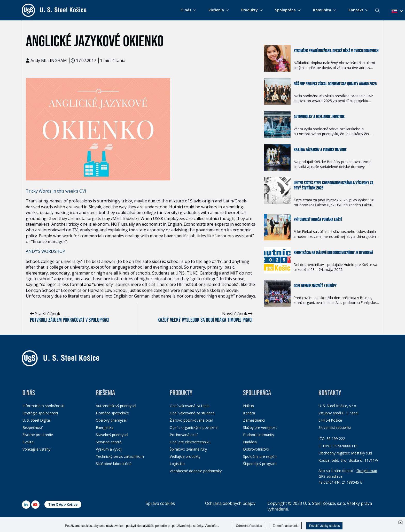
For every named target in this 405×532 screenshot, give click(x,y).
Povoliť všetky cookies (325, 526)
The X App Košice (63, 504)
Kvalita (28, 442)
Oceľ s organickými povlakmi (194, 427)
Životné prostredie (38, 435)
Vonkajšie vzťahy (36, 449)
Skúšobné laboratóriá (114, 464)
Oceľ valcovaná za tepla (190, 406)
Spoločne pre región (260, 456)
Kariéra (249, 413)
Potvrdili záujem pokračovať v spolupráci (70, 320)
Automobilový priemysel (116, 406)
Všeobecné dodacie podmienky (196, 471)
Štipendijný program (260, 464)
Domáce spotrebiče (112, 413)
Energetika (105, 427)
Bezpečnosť (32, 427)
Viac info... (212, 526)
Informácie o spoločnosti (43, 406)
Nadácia (250, 442)
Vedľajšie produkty (185, 456)
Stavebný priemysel (112, 435)
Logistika (177, 464)
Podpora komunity (259, 435)
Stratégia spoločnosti (40, 413)
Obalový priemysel (111, 420)
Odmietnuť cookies (249, 526)
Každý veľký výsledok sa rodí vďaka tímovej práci (205, 320)
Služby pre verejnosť (260, 427)
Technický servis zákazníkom (120, 456)
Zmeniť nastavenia (286, 526)
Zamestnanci (254, 420)
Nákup (248, 406)
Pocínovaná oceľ (184, 435)
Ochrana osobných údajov (230, 503)
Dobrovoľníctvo (256, 449)
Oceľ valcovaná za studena (192, 413)
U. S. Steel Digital (37, 420)
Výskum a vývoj (109, 449)
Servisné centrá (109, 442)
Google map (367, 471)
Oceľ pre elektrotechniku (190, 442)
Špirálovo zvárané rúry (188, 449)
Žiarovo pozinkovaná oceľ (191, 420)
